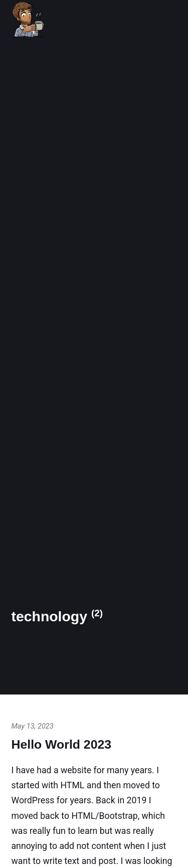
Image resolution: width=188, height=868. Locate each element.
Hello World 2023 (62, 744)
